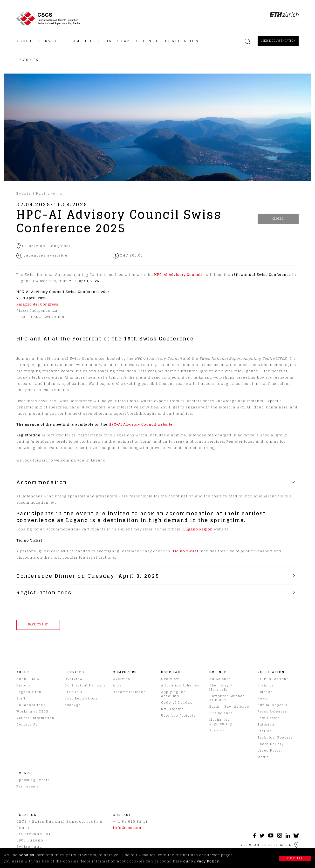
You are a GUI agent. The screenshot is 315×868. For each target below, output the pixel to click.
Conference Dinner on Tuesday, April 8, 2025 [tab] (88, 576)
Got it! (295, 858)
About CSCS (28, 679)
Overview (74, 679)
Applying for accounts (173, 694)
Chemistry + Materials (221, 687)
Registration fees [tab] (44, 593)
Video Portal (270, 750)
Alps (117, 685)
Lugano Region (198, 529)
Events (24, 193)
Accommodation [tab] (42, 482)
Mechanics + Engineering (221, 722)
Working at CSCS (32, 711)
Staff (21, 698)
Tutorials (267, 724)
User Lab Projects (179, 715)
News (263, 698)
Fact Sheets (269, 718)
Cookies (27, 855)
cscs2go (73, 705)
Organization (29, 692)
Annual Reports (273, 705)
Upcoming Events (33, 780)
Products (74, 692)
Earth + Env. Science (229, 707)
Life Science (221, 713)
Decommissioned (129, 692)
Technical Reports (275, 737)
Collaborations (31, 705)
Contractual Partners (85, 685)
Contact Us (27, 724)
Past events (50, 193)
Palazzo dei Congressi (38, 304)
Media (263, 757)
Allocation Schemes (180, 685)
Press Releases (272, 711)
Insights (266, 685)
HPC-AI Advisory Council (178, 275)
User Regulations (81, 698)
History (24, 685)
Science (265, 692)
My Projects (173, 709)
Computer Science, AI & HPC (228, 698)
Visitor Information (35, 718)
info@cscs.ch (127, 828)
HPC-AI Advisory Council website (140, 424)
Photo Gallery (271, 744)
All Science (220, 679)
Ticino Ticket (185, 551)
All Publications (273, 679)
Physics (217, 730)
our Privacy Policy (201, 861)
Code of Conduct (178, 702)
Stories (265, 731)
